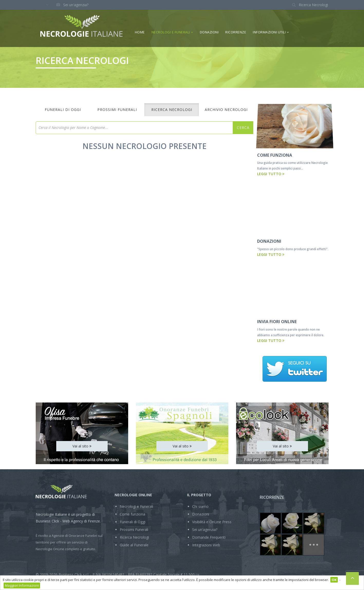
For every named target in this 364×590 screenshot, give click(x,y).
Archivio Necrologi (226, 110)
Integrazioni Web (206, 545)
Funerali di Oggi (63, 110)
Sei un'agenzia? (71, 5)
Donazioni (209, 32)
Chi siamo (200, 506)
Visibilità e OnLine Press (212, 522)
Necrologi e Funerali (172, 32)
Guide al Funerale (134, 545)
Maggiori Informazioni (22, 585)
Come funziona (132, 514)
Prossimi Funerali (117, 110)
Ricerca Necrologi (172, 110)
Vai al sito (82, 446)
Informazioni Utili (271, 32)
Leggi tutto (271, 174)
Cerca (243, 128)
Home (140, 32)
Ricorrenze (236, 32)
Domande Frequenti (209, 537)
